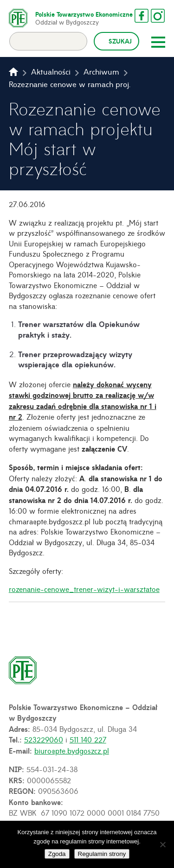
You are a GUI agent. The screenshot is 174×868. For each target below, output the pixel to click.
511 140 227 (88, 739)
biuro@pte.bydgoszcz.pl (72, 750)
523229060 (44, 739)
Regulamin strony (102, 854)
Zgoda (57, 854)
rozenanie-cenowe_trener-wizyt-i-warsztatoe (84, 589)
